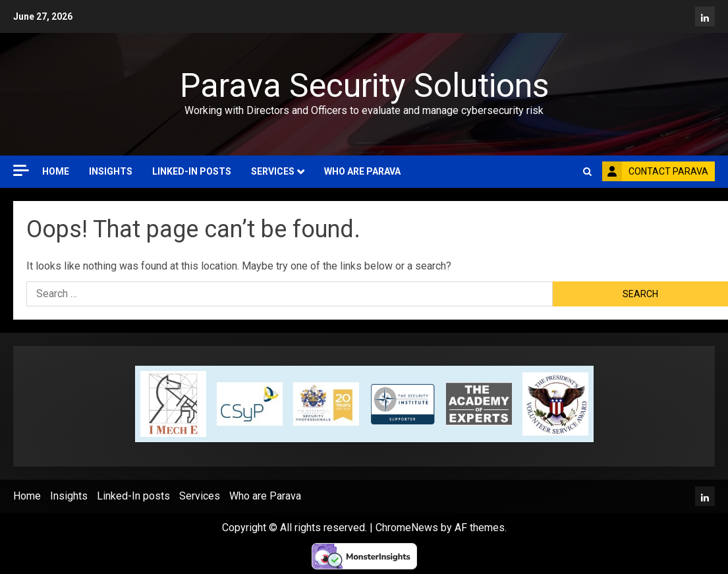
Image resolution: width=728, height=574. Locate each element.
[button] (587, 172)
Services (273, 171)
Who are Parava (362, 171)
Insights (111, 171)
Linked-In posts (192, 171)
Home (56, 171)
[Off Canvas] (21, 170)
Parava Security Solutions (364, 86)
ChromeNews (407, 528)
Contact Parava (655, 171)
